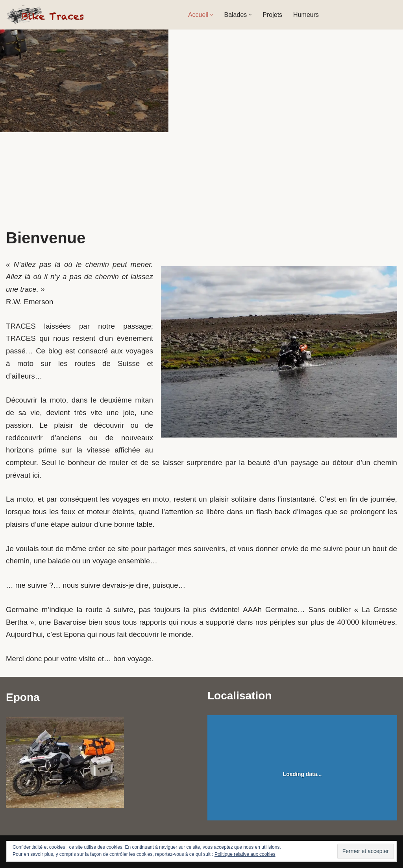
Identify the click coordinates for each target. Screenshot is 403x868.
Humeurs (306, 15)
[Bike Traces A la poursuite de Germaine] (45, 15)
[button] (212, 15)
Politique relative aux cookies (245, 854)
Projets (272, 15)
